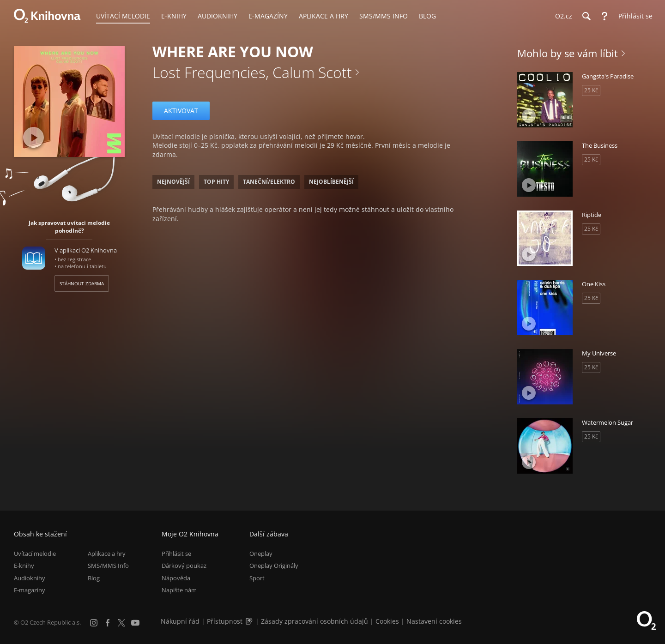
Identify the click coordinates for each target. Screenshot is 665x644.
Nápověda (176, 578)
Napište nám (179, 590)
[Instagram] (94, 623)
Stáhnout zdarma (82, 283)
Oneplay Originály (274, 566)
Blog (94, 578)
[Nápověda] (605, 16)
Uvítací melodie (35, 554)
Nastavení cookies (434, 621)
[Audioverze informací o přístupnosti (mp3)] (250, 621)
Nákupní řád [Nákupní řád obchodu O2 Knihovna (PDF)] (180, 621)
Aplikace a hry (107, 554)
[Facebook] (108, 623)
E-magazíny (30, 590)
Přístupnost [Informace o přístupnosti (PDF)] (225, 621)
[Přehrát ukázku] (33, 137)
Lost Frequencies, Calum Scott (252, 72)
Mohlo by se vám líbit (568, 53)
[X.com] (121, 623)
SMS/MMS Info (108, 566)
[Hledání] (586, 16)
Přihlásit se (176, 554)
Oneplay (261, 554)
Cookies (387, 621)
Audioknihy (30, 578)
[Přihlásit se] (633, 16)
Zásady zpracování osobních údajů (314, 621)
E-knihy (24, 566)
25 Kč (591, 90)
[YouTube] (135, 623)
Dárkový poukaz (184, 566)
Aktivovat (181, 111)
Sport (257, 578)
